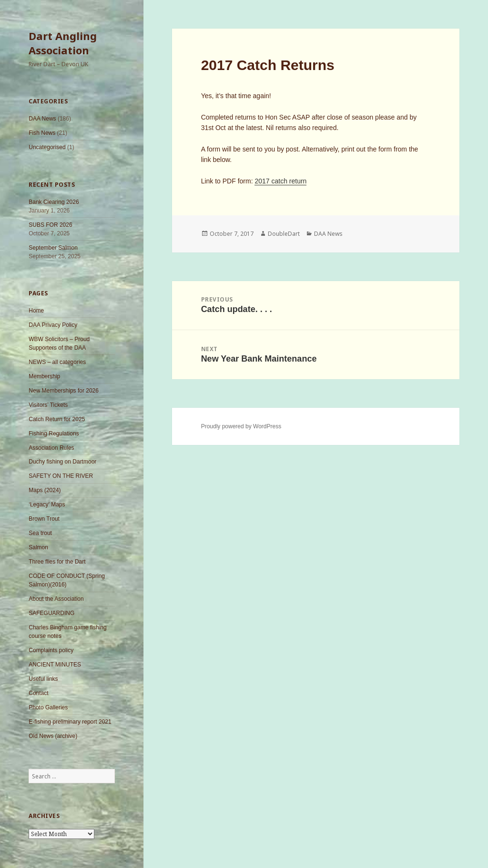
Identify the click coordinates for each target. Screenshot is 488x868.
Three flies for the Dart (57, 562)
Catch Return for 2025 (57, 419)
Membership (44, 376)
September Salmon (53, 248)
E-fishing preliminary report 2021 (70, 722)
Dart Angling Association (63, 43)
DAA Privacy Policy (53, 325)
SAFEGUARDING (51, 613)
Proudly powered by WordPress (241, 426)
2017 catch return (280, 181)
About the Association (56, 599)
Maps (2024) (45, 490)
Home (36, 311)
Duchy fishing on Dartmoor (62, 462)
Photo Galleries (48, 707)
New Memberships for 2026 (64, 391)
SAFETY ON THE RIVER (61, 476)
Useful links (43, 679)
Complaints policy (51, 650)
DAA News (42, 119)
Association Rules (51, 448)
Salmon (38, 547)
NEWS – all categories (57, 362)
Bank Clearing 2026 (54, 202)
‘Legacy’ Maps (47, 505)
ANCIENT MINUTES (55, 665)
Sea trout (40, 533)
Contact (38, 693)
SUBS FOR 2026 (50, 225)
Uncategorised (47, 147)
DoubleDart (284, 234)
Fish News (42, 133)
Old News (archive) (53, 736)
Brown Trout (44, 519)
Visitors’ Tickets (48, 405)
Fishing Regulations (54, 434)
